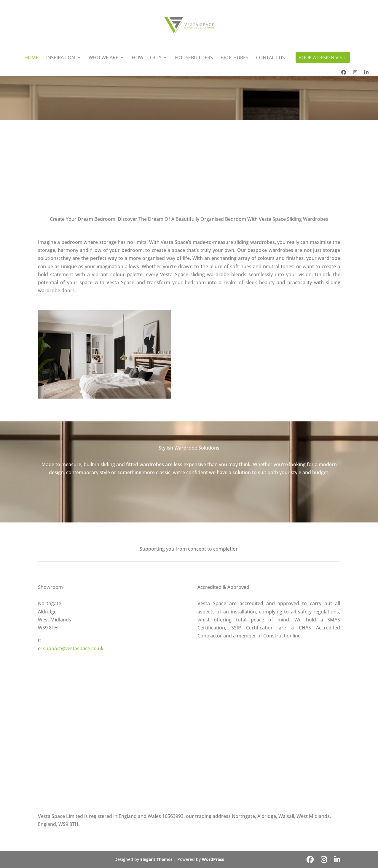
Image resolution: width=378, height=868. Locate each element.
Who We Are (103, 58)
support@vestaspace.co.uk (73, 648)
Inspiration (61, 58)
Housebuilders (194, 58)
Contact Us (271, 58)
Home (31, 58)
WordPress (213, 859)
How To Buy (147, 58)
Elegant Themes (156, 859)
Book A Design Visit (322, 58)
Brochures (235, 58)
